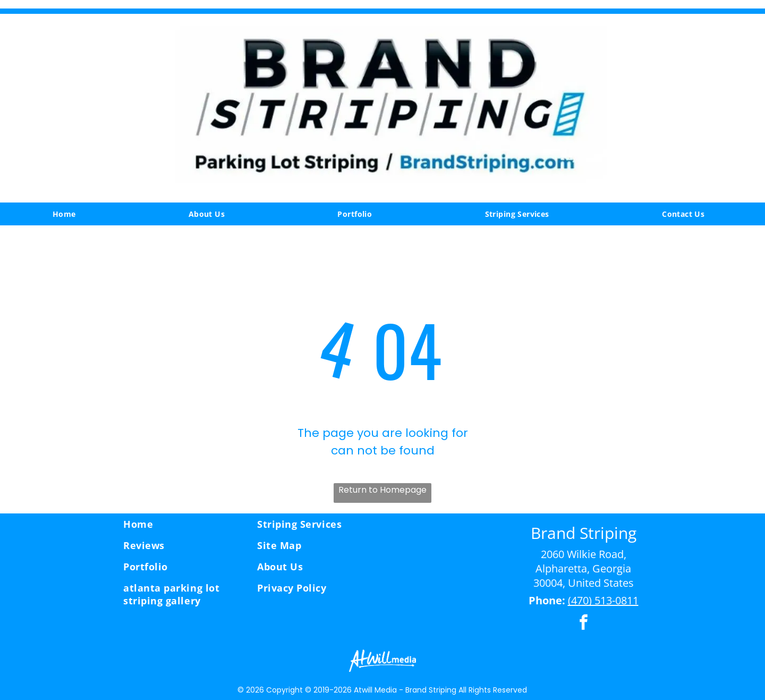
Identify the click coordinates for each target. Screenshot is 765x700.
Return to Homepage (382, 490)
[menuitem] (68, 214)
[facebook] (583, 624)
